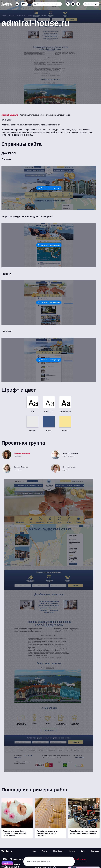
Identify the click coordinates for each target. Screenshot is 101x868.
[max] (73, 4)
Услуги (44, 851)
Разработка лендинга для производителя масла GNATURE (48, 833)
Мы (34, 851)
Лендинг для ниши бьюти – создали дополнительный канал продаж (15, 833)
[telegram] (78, 4)
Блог (83, 851)
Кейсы (72, 851)
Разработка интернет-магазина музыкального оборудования (84, 832)
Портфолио (58, 851)
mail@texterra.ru (77, 859)
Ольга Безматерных (22, 453)
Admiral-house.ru (10, 115)
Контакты (95, 851)
